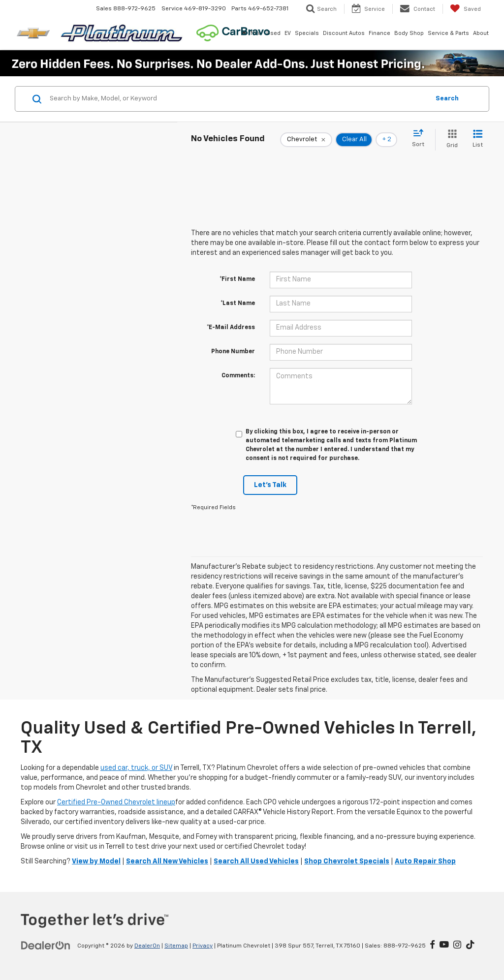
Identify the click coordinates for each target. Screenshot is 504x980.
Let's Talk (270, 485)
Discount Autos (344, 33)
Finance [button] (379, 33)
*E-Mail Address (231, 328)
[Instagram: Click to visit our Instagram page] (457, 946)
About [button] (481, 33)
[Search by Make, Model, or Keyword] (238, 99)
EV (288, 33)
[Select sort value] (421, 139)
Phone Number (233, 352)
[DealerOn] (46, 946)
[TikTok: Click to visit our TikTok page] (470, 946)
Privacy (203, 946)
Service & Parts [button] (448, 33)
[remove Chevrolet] (306, 140)
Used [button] (273, 33)
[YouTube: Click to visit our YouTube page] (444, 946)
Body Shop (409, 33)
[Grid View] (450, 139)
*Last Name (238, 304)
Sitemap (176, 946)
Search (447, 99)
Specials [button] (307, 33)
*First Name (237, 279)
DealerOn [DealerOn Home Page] (147, 946)
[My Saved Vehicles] (465, 9)
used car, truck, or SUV (136, 768)
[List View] (478, 139)
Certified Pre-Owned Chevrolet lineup (116, 802)
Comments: (238, 376)
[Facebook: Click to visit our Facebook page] (432, 946)
